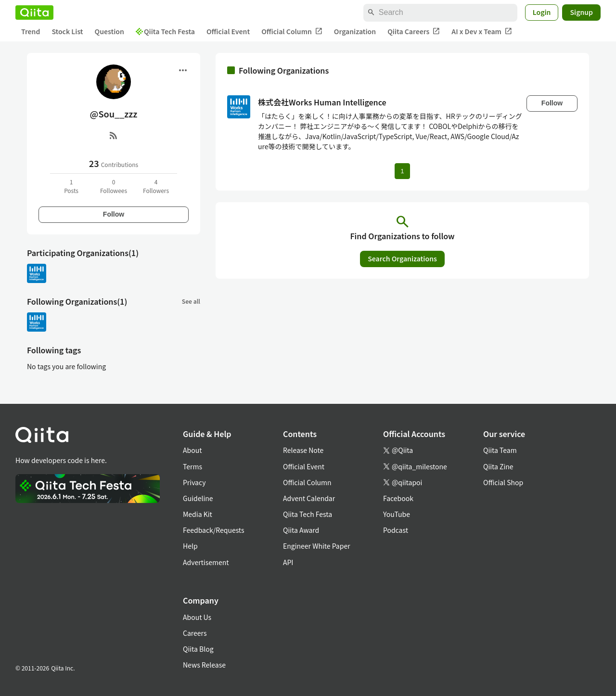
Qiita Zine (498, 466)
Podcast (396, 530)
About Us (197, 617)
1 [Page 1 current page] (402, 171)
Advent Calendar (309, 498)
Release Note (303, 450)
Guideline (198, 498)
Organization (355, 31)
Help (190, 546)
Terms (192, 466)
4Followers (156, 186)
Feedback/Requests (214, 530)
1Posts (71, 186)
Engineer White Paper (317, 546)
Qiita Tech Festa (165, 31)
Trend (31, 31)
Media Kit (198, 514)
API (288, 562)
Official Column (292, 32)
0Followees (114, 186)
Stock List (67, 31)
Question (109, 31)
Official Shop (503, 482)
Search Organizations (402, 258)
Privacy (194, 482)
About (192, 450)
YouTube (397, 514)
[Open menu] (183, 70)
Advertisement (206, 562)
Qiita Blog (198, 649)
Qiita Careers (414, 32)
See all (191, 301)
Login (542, 12)
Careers (195, 633)
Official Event (228, 31)
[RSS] (114, 135)
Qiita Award (301, 530)
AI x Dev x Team (482, 32)
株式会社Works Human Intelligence (322, 102)
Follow (114, 214)
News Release (204, 665)
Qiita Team (500, 450)
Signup (581, 12)
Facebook (398, 498)
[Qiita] (34, 13)
